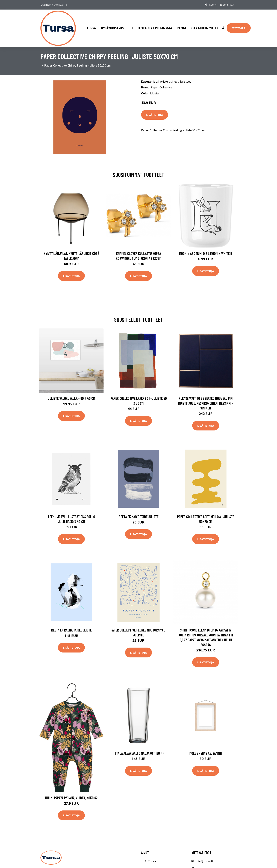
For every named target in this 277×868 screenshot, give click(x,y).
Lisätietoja (155, 113)
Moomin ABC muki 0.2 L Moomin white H (206, 251)
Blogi (182, 27)
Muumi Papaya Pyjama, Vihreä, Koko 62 (71, 796)
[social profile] (67, 5)
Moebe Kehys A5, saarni (206, 751)
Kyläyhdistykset (114, 27)
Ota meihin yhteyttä (208, 27)
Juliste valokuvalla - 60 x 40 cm (71, 396)
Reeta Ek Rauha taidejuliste (71, 628)
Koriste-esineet (168, 80)
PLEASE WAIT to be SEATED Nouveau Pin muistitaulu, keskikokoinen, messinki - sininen (206, 401)
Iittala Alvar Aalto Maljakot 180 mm (139, 751)
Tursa (91, 27)
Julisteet (185, 80)
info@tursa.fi (226, 5)
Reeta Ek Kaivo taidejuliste (139, 515)
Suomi (212, 5)
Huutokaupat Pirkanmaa (152, 27)
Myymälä (239, 27)
